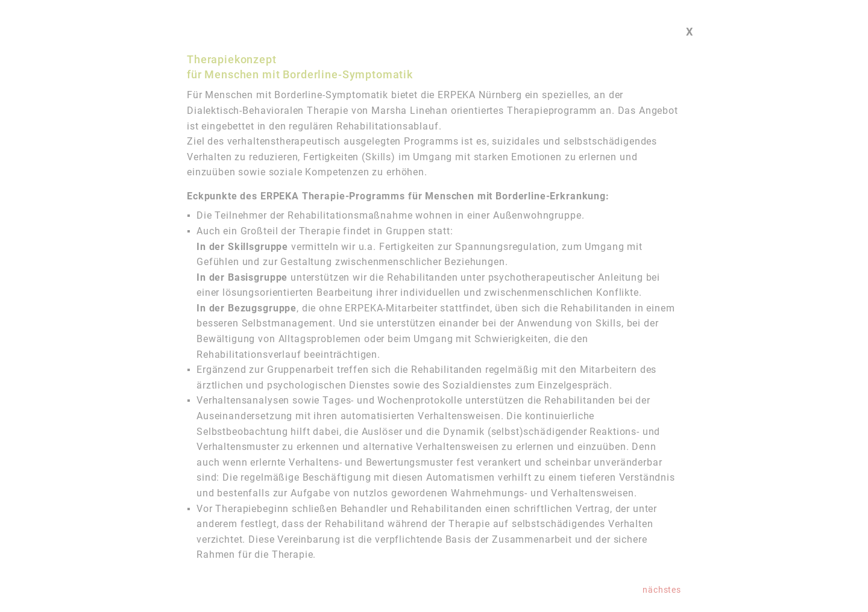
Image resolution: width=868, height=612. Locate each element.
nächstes (662, 590)
